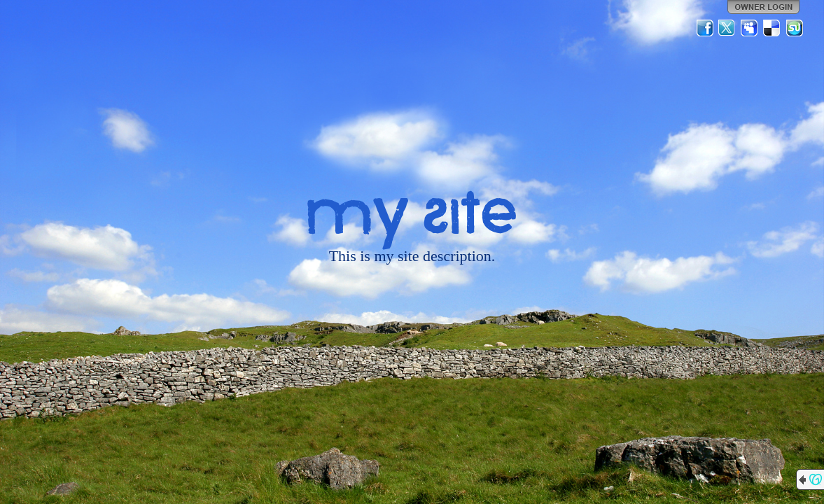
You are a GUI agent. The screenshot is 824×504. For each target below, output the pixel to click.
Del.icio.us (772, 28)
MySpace (750, 28)
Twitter (727, 28)
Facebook (705, 28)
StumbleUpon (795, 28)
